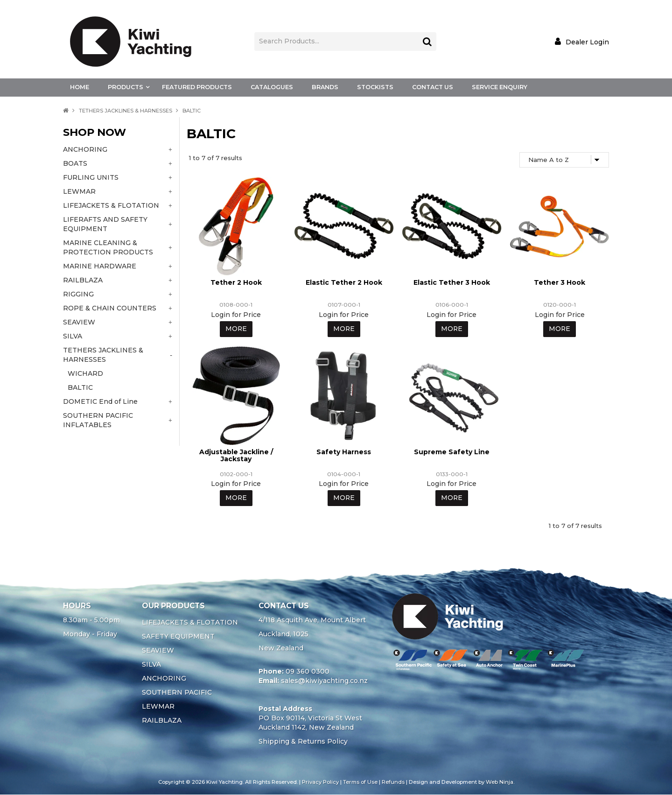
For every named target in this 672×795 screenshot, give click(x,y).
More (236, 329)
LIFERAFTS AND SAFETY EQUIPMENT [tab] (105, 224)
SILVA (151, 665)
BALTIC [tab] (80, 387)
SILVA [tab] (73, 336)
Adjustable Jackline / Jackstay (236, 455)
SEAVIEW (158, 651)
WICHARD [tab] (85, 373)
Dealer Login (587, 42)
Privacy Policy (320, 782)
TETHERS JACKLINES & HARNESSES (126, 111)
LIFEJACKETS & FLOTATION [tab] (111, 205)
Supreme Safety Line (452, 452)
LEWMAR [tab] (79, 191)
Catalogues (272, 87)
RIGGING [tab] (78, 294)
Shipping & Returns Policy (303, 742)
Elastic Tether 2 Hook (344, 282)
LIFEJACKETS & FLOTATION (190, 623)
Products (126, 87)
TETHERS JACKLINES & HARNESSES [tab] (103, 355)
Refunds (393, 782)
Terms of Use (360, 782)
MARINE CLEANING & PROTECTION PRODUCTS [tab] (108, 247)
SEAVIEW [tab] (79, 322)
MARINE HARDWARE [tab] (100, 266)
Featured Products (197, 87)
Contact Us (433, 87)
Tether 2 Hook (236, 282)
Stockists (375, 87)
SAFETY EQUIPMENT (178, 637)
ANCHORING (164, 679)
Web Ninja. (500, 782)
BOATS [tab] (75, 163)
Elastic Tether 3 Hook (452, 282)
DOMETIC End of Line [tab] (100, 401)
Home (80, 87)
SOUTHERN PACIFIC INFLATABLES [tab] (98, 420)
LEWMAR (158, 707)
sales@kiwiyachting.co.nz (324, 681)
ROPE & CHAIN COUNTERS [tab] (110, 308)
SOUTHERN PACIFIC (177, 693)
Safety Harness (344, 452)
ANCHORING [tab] (85, 149)
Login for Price (236, 315)
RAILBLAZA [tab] (83, 280)
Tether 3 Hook (560, 282)
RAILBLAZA (162, 721)
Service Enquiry (500, 87)
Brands (325, 87)
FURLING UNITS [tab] (91, 177)
